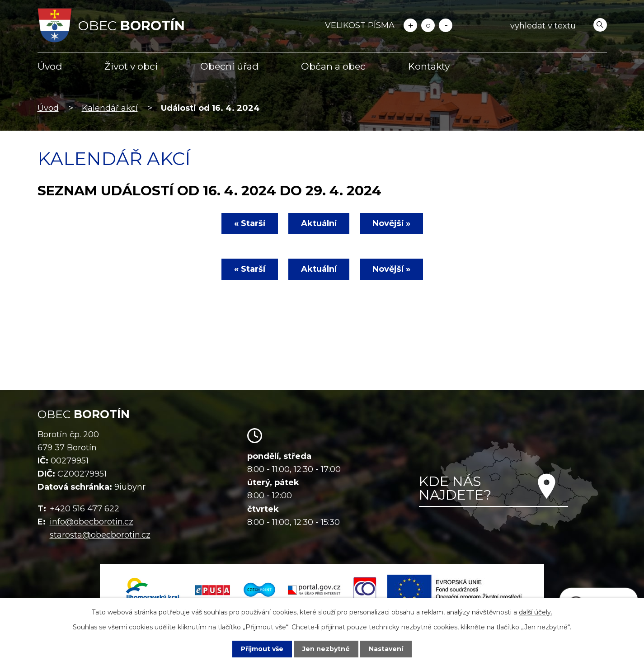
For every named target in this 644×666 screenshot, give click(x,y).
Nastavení (386, 649)
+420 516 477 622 (85, 509)
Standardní (428, 25)
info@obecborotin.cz (92, 522)
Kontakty (429, 66)
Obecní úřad (230, 66)
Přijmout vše (262, 649)
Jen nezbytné (326, 649)
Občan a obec (333, 66)
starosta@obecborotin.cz (100, 535)
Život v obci (131, 66)
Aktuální (319, 223)
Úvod (50, 66)
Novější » (391, 223)
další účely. (536, 612)
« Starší (250, 223)
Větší (410, 25)
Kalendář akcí (110, 108)
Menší (446, 25)
